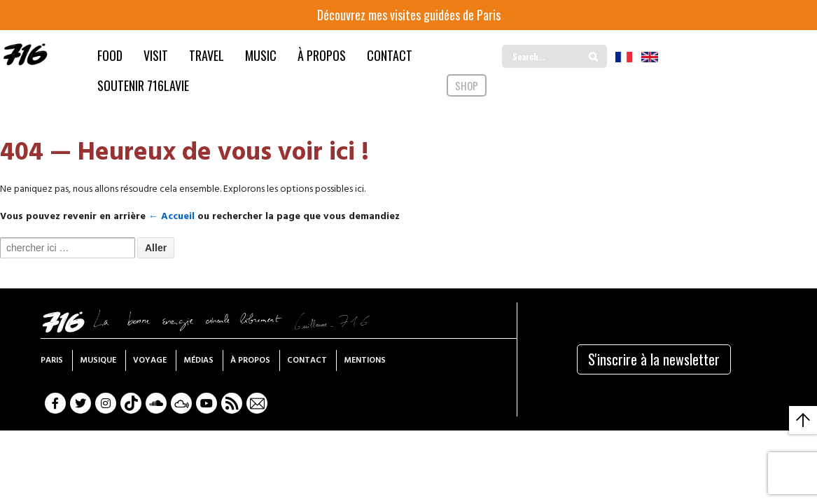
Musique (98, 360)
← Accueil (172, 217)
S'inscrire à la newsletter (654, 359)
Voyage (150, 360)
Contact (307, 360)
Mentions (365, 360)
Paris (52, 360)
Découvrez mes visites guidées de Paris (409, 15)
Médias (198, 360)
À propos (250, 360)
